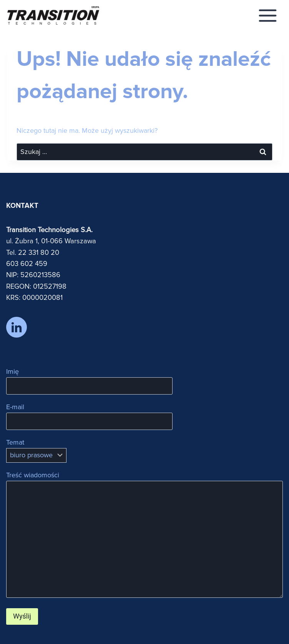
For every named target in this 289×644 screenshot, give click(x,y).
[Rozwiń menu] (268, 15)
